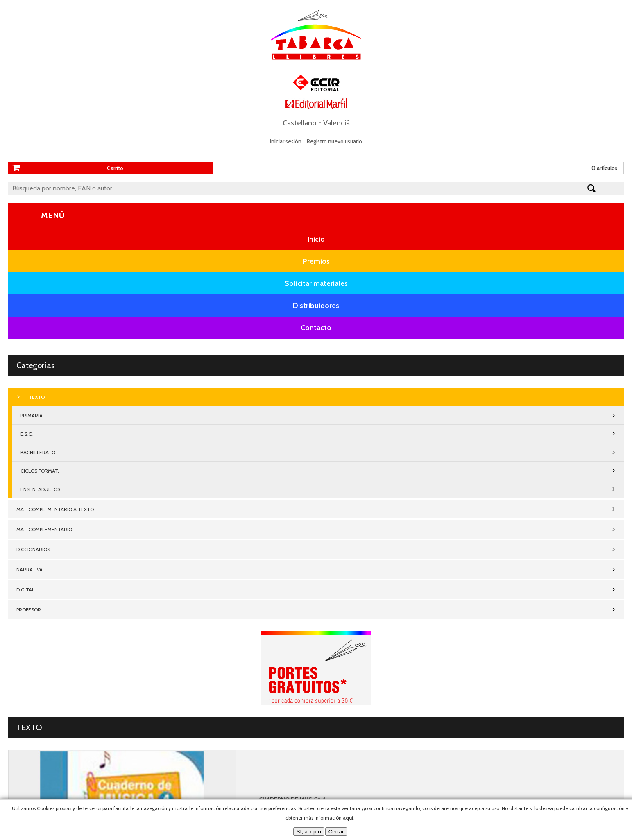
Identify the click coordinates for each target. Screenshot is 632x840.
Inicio (316, 239)
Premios (316, 261)
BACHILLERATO (38, 452)
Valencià (336, 123)
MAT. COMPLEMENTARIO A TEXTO (55, 509)
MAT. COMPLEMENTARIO (44, 529)
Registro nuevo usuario (334, 141)
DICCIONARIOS (33, 549)
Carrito (115, 168)
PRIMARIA (32, 415)
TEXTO (37, 397)
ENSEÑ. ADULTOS (40, 489)
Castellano (300, 123)
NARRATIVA (29, 569)
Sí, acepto (309, 832)
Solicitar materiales (316, 283)
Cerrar (336, 832)
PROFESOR (29, 610)
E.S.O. (27, 434)
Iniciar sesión (286, 141)
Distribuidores (316, 306)
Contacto (316, 328)
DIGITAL (25, 590)
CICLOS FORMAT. (40, 471)
